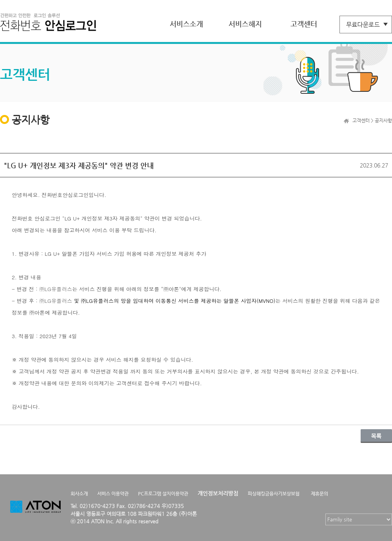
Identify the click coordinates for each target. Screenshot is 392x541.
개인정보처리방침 (218, 493)
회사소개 (79, 494)
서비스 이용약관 (113, 494)
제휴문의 (319, 494)
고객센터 (304, 24)
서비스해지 (245, 24)
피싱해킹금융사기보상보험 (274, 494)
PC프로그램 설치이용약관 (163, 494)
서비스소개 (186, 24)
